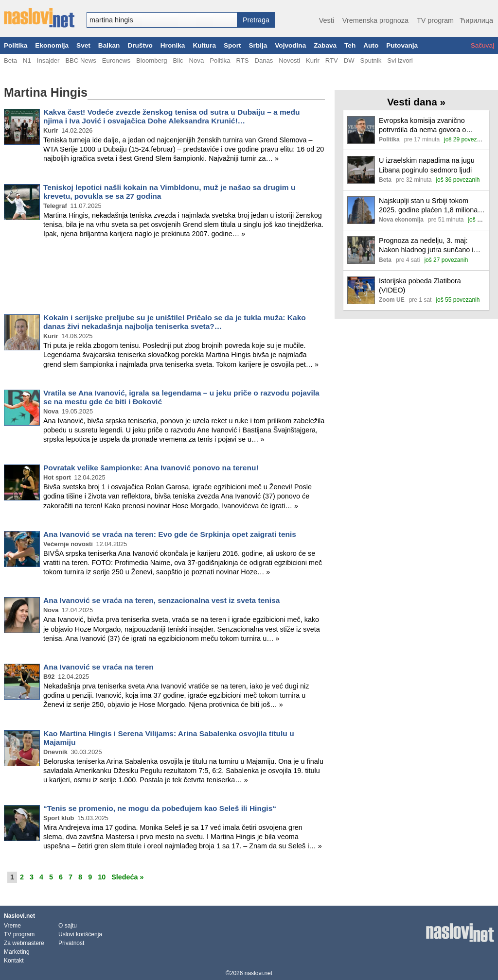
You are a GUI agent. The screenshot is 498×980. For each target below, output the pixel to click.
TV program (435, 20)
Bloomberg (151, 60)
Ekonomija (52, 45)
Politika (16, 45)
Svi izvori (400, 60)
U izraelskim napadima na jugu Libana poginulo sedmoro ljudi (427, 165)
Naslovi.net (19, 916)
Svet (83, 45)
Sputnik (371, 60)
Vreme (12, 926)
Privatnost (71, 943)
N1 (27, 60)
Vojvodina (290, 45)
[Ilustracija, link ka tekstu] (361, 131)
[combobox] (162, 20)
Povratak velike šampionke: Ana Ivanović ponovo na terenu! (151, 468)
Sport (232, 45)
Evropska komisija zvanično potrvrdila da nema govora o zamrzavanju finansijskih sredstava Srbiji (422, 126)
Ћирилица (476, 20)
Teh (350, 45)
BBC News (80, 60)
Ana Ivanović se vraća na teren (98, 667)
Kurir (313, 60)
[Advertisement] (164, 278)
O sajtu (68, 926)
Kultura (204, 45)
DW (349, 60)
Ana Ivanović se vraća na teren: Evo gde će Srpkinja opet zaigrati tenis (170, 534)
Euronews (116, 60)
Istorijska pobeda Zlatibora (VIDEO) (420, 285)
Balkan (109, 45)
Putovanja (402, 45)
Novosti (289, 60)
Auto (371, 45)
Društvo (140, 45)
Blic (178, 60)
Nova (197, 60)
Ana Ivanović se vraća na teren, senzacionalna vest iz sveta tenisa (161, 600)
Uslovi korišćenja (80, 934)
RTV (332, 60)
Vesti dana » (416, 102)
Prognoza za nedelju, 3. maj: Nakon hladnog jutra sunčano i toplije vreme (426, 246)
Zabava (325, 45)
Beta (10, 60)
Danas (264, 60)
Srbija (258, 45)
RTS (242, 60)
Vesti (327, 20)
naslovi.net (258, 973)
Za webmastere (24, 943)
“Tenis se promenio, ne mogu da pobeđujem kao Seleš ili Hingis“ (160, 808)
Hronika (173, 45)
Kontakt (14, 961)
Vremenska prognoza (375, 20)
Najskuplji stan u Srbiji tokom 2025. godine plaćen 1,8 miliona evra (428, 206)
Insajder (48, 60)
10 (102, 877)
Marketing (17, 952)
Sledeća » (127, 877)
